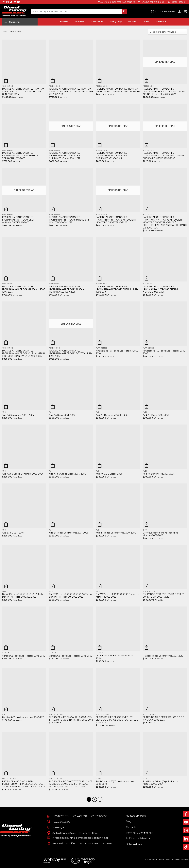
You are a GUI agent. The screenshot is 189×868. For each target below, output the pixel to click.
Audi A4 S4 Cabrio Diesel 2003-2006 (67, 474)
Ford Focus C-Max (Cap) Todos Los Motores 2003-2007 (161, 783)
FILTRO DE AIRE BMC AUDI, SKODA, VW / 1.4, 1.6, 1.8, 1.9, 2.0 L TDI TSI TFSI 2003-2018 (71, 719)
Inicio (5, 32)
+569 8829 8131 (61, 816)
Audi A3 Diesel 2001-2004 (62, 415)
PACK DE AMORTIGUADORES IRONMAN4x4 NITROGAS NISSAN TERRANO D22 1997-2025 (67, 289)
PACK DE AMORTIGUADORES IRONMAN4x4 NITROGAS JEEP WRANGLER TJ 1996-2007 (18, 220)
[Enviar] (124, 11)
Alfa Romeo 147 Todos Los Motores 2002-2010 (117, 352)
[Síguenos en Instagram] (8, 2)
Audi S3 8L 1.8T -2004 (13, 533)
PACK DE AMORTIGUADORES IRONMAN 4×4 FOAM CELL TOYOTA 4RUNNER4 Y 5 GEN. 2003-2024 (23, 91)
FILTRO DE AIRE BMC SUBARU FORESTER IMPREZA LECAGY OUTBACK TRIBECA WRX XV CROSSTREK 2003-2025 (24, 784)
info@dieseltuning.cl (65, 838)
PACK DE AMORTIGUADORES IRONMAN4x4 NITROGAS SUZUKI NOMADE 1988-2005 (160, 289)
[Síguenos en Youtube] (18, 2)
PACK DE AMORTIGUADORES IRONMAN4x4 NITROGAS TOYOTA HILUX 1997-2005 (70, 353)
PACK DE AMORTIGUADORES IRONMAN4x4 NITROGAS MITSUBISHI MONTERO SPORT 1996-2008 (116, 220)
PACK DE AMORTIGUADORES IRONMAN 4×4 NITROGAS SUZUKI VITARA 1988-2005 (118, 90)
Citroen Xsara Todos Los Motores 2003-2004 (116, 657)
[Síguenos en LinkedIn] (15, 2)
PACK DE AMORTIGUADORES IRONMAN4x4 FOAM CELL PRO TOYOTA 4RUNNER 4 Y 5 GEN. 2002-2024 (164, 91)
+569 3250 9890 (98, 816)
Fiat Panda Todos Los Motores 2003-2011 (23, 717)
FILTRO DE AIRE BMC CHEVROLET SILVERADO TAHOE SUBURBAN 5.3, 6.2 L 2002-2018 (117, 720)
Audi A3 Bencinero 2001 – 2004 (18, 415)
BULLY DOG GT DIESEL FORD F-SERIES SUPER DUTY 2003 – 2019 (164, 596)
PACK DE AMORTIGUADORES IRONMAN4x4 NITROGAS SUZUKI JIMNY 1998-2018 (117, 289)
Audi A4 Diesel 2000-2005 (156, 415)
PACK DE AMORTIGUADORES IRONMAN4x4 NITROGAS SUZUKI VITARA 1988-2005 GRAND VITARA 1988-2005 (24, 353)
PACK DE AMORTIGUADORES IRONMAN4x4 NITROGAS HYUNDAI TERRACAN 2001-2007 (21, 156)
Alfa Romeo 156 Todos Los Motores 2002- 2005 (164, 352)
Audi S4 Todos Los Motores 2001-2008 (69, 533)
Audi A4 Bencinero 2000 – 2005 (112, 415)
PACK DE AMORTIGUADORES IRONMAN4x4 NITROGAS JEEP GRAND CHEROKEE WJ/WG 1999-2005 (163, 156)
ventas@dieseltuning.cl (94, 838)
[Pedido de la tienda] (167, 32)
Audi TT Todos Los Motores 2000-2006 (116, 533)
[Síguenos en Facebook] (4, 2)
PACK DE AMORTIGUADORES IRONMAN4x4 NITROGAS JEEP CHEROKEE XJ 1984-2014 (112, 156)
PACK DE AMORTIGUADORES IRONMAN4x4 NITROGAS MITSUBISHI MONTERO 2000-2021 (69, 220)
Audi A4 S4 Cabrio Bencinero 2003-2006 (23, 474)
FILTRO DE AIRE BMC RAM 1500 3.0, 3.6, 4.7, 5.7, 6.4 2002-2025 (164, 719)
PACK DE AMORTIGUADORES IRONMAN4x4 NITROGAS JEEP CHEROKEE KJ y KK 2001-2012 (65, 156)
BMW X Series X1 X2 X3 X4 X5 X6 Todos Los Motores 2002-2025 (118, 596)
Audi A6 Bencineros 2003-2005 (159, 474)
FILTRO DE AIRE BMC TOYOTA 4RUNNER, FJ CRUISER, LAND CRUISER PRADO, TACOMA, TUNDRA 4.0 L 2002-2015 (71, 784)
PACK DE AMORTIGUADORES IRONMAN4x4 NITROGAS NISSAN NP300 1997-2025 (24, 289)
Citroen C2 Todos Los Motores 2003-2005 (24, 656)
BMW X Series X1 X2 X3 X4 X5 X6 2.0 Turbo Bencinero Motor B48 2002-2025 (70, 596)
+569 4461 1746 (79, 816)
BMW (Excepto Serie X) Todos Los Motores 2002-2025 (160, 534)
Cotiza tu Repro (163, 11)
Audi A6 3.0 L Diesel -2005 (109, 474)
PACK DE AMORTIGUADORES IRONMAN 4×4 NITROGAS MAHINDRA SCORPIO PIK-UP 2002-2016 (71, 91)
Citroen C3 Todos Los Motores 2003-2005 (71, 656)
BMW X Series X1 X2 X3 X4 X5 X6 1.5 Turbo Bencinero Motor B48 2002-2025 (23, 596)
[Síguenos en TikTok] (11, 2)
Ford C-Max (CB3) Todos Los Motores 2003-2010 (115, 783)
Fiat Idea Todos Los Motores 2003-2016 (163, 656)
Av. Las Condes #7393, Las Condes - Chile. (74, 833)
